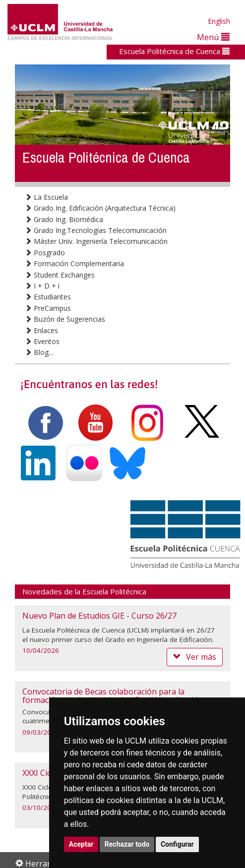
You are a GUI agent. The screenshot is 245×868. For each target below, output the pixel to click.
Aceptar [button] (81, 844)
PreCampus (48, 308)
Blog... (39, 352)
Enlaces (41, 330)
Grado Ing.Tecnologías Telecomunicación (96, 230)
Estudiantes (48, 297)
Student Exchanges (60, 275)
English (219, 21)
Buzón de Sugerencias (65, 319)
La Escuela (46, 197)
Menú (213, 37)
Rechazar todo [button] (127, 844)
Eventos (42, 341)
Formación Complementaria (74, 263)
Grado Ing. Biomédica (64, 219)
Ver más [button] (195, 657)
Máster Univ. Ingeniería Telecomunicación (96, 241)
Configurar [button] (177, 844)
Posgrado (45, 253)
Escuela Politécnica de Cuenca (174, 51)
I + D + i (42, 286)
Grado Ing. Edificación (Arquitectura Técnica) (100, 208)
